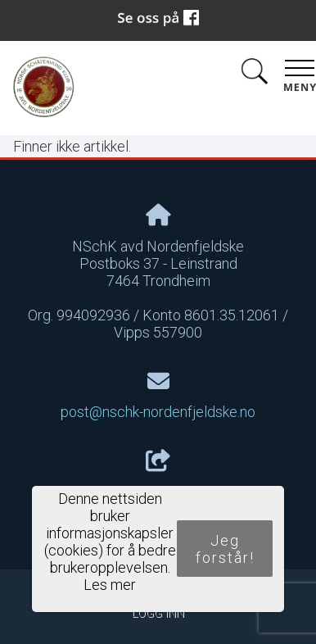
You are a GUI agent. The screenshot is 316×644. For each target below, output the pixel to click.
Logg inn (158, 613)
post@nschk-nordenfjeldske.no (158, 412)
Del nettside (158, 475)
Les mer (110, 585)
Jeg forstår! (225, 549)
